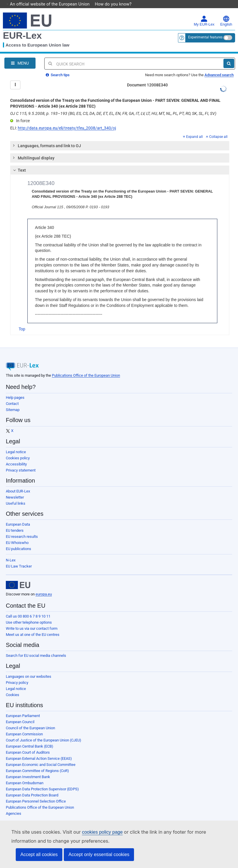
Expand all (193, 129)
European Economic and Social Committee (41, 756)
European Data (18, 516)
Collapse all (217, 129)
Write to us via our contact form (32, 620)
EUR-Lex (22, 27)
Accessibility (16, 456)
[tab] (120, 138)
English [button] (226, 13)
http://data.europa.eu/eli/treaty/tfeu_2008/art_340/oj (67, 120)
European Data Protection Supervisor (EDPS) (42, 781)
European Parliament (23, 708)
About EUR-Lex (18, 483)
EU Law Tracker (19, 558)
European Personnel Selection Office (36, 793)
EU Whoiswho (17, 535)
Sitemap (13, 402)
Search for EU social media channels (36, 647)
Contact (12, 395)
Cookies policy (18, 450)
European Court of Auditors (28, 744)
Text (19, 162)
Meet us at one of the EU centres (33, 626)
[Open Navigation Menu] (20, 55)
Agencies (14, 805)
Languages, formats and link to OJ (47, 137)
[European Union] (18, 577)
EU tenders (15, 522)
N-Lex (11, 552)
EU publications (18, 541)
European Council (20, 714)
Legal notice (16, 444)
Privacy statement (21, 462)
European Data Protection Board (32, 787)
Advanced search (219, 67)
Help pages (15, 389)
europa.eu (44, 586)
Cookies (13, 687)
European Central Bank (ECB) (30, 738)
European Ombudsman (25, 775)
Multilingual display (33, 150)
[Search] (229, 55)
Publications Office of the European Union (86, 367)
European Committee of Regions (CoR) (37, 763)
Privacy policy (17, 674)
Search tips (58, 67)
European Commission (24, 726)
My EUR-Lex (204, 13)
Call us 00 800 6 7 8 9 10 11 (28, 608)
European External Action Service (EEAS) (39, 750)
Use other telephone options (29, 614)
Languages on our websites (29, 668)
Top (22, 321)
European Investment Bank (28, 769)
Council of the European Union (30, 720)
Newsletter (15, 489)
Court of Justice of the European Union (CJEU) (44, 732)
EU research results (22, 528)
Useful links (16, 495)
